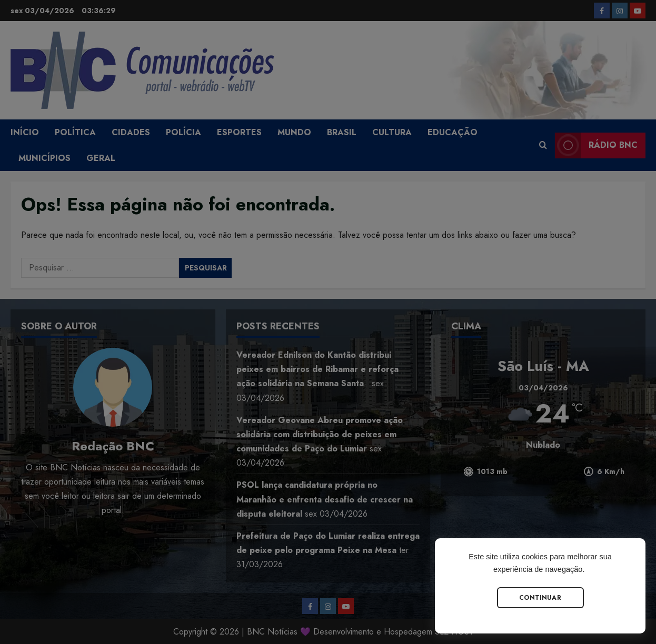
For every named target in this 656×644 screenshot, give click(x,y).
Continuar (540, 598)
